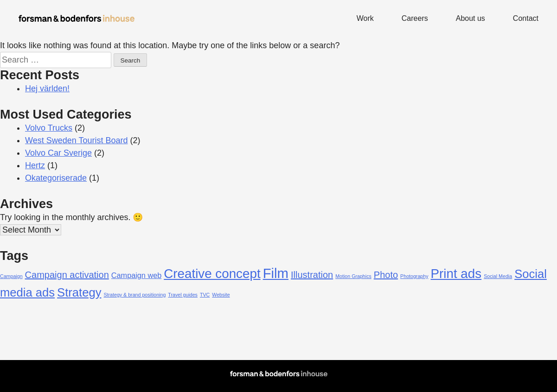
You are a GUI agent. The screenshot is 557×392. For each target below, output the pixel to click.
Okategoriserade (56, 178)
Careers (415, 18)
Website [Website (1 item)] (221, 295)
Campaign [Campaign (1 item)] (11, 276)
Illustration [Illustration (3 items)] (312, 275)
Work (365, 18)
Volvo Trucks (49, 128)
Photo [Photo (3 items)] (386, 275)
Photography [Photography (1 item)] (414, 276)
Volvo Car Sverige (58, 153)
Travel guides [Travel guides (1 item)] (183, 295)
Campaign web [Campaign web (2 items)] (136, 275)
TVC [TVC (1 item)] (205, 295)
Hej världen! (47, 89)
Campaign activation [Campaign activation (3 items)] (67, 275)
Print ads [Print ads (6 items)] (456, 274)
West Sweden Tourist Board (76, 140)
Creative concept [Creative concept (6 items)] (212, 274)
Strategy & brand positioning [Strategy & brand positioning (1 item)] (134, 295)
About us (471, 18)
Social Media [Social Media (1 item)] (498, 276)
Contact (526, 18)
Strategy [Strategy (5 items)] (79, 292)
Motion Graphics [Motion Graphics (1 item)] (353, 276)
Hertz (35, 165)
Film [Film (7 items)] (276, 273)
